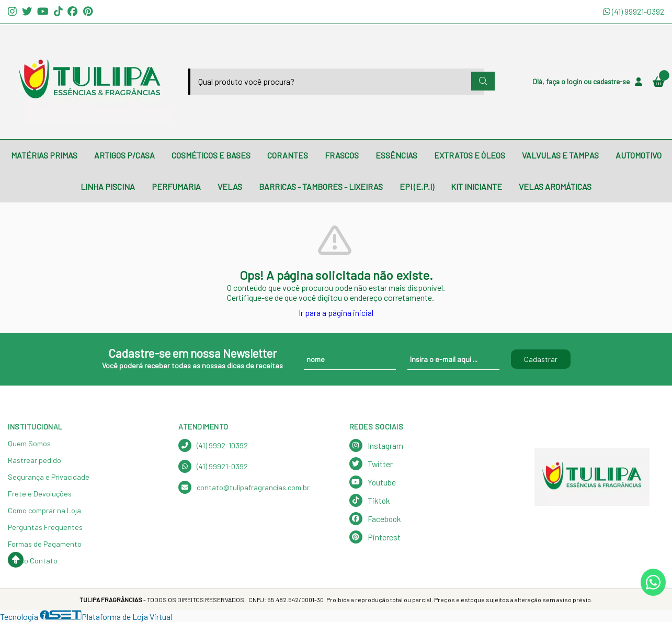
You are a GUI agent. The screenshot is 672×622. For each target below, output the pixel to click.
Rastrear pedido (35, 460)
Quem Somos (29, 443)
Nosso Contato (33, 561)
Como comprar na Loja (44, 510)
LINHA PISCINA (108, 186)
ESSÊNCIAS (396, 155)
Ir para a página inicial (336, 313)
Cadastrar (541, 359)
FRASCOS (342, 155)
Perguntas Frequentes (45, 527)
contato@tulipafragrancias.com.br (244, 487)
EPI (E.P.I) (417, 186)
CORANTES (288, 155)
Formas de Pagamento (45, 544)
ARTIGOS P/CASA (124, 155)
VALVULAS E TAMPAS (560, 155)
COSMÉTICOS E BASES (211, 155)
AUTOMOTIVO (639, 155)
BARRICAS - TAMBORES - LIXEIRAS (321, 186)
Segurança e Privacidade (49, 477)
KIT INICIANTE (476, 186)
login (575, 81)
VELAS (230, 186)
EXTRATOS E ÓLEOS (470, 155)
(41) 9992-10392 (213, 445)
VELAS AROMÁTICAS (555, 186)
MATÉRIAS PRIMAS (44, 155)
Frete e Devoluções (40, 494)
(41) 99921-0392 (634, 11)
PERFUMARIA (176, 186)
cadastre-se (611, 81)
